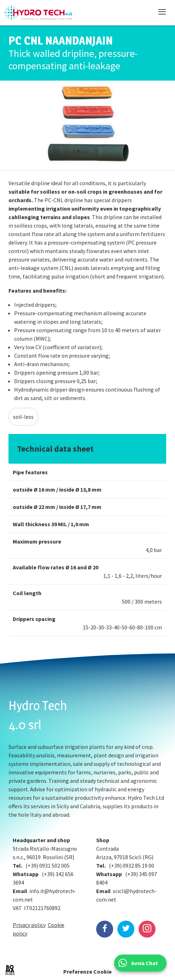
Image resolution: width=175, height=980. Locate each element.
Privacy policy (29, 925)
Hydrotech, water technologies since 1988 (38, 13)
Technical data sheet (55, 449)
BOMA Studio (10, 970)
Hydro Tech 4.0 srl (38, 715)
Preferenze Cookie (87, 972)
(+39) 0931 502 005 (48, 865)
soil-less (23, 417)
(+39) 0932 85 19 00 (132, 865)
